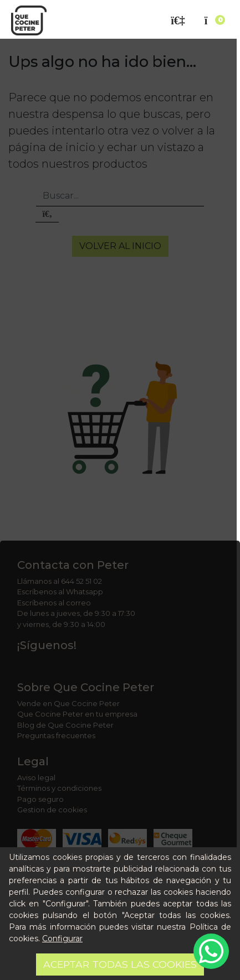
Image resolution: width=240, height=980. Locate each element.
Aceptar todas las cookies (120, 964)
